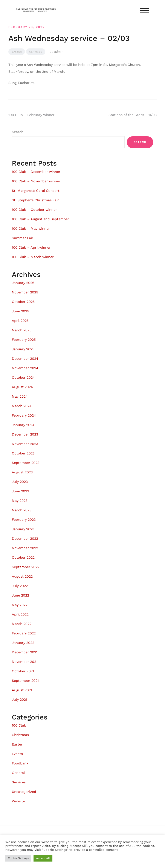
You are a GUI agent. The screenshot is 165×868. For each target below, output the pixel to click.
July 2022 (20, 586)
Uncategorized (24, 792)
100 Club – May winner (31, 229)
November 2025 (25, 292)
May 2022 (20, 605)
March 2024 (22, 406)
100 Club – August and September (40, 219)
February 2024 (24, 415)
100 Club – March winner (33, 257)
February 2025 (24, 340)
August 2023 (22, 472)
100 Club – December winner (36, 172)
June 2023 (20, 491)
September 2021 (25, 681)
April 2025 (20, 321)
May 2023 (20, 501)
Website (18, 801)
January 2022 (23, 643)
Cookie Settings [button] (18, 858)
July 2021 (19, 700)
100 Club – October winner (34, 210)
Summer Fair (23, 238)
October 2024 (23, 377)
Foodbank (20, 763)
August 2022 (22, 576)
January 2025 (23, 349)
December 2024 (25, 359)
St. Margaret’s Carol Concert (36, 191)
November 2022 (25, 548)
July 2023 (20, 482)
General (18, 773)
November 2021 (25, 662)
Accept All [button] (43, 858)
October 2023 (23, 453)
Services (36, 52)
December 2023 (25, 434)
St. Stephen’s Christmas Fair (35, 200)
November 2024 (25, 368)
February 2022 (24, 633)
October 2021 (23, 671)
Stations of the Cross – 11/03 (133, 115)
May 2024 (20, 396)
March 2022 (22, 624)
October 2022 (23, 557)
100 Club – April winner (31, 247)
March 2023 (22, 510)
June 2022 (20, 595)
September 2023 (26, 463)
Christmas (20, 735)
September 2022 (26, 567)
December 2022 (25, 539)
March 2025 (22, 330)
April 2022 (20, 614)
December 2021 (25, 652)
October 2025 (23, 302)
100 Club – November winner (36, 181)
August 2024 (22, 387)
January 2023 (23, 529)
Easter (17, 52)
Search (18, 132)
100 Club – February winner (31, 115)
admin (59, 51)
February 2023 (24, 520)
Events (17, 754)
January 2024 (23, 425)
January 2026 (23, 283)
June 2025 (20, 311)
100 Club (19, 725)
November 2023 (25, 444)
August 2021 (22, 690)
